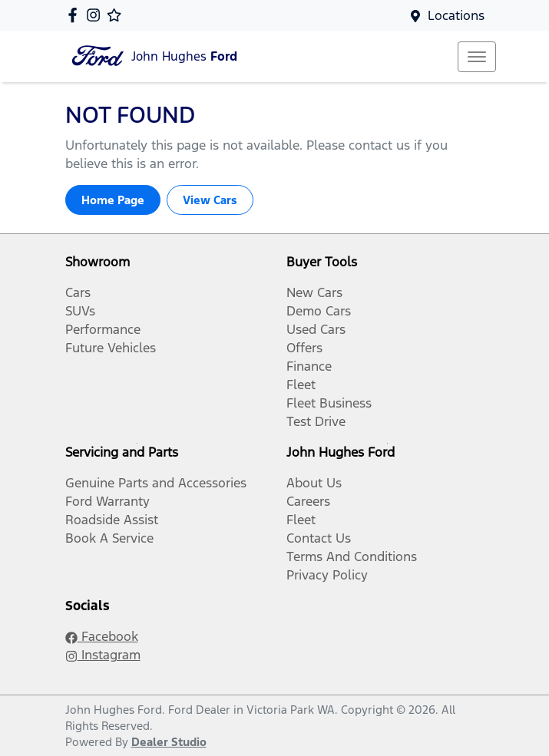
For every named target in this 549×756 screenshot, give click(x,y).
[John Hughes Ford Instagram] (96, 15)
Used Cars (316, 329)
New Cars (314, 292)
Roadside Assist (112, 520)
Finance (309, 366)
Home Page (113, 200)
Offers (304, 348)
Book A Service (109, 538)
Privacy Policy (327, 575)
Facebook (102, 636)
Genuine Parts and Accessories (156, 483)
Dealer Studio (169, 742)
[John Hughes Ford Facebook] (76, 15)
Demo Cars (319, 311)
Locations (456, 15)
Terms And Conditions (352, 556)
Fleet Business (329, 403)
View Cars (210, 200)
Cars (78, 292)
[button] (477, 57)
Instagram (103, 655)
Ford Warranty (107, 501)
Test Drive (316, 421)
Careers (308, 501)
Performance (103, 329)
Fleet (301, 385)
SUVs (80, 311)
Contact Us (319, 538)
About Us (314, 483)
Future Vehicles (111, 348)
